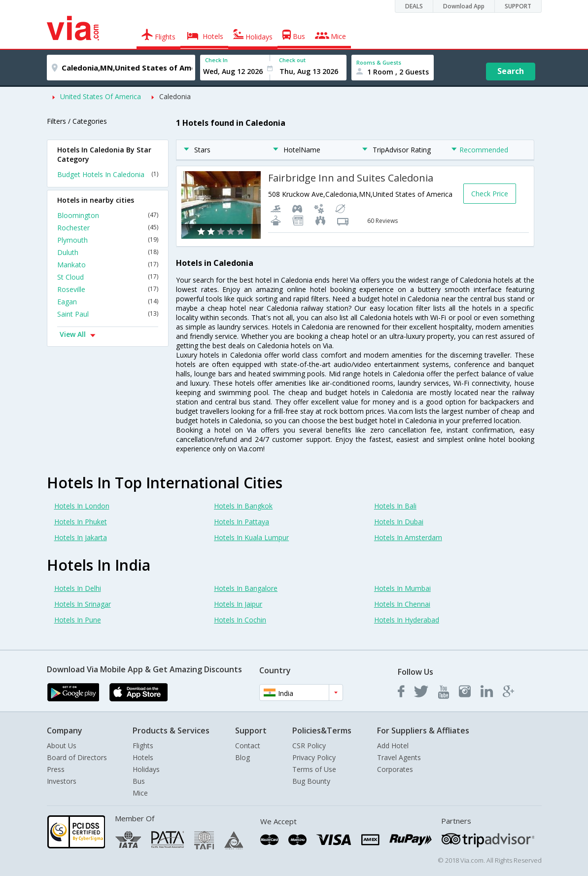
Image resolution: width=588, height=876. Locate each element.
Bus (139, 781)
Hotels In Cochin (240, 620)
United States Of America (101, 96)
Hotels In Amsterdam (408, 537)
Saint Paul (108, 314)
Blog (242, 757)
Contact (248, 746)
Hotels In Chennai (402, 604)
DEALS (414, 6)
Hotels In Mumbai (402, 588)
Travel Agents (399, 757)
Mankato (108, 265)
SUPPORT (518, 6)
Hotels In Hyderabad (407, 620)
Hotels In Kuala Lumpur (251, 537)
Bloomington (108, 215)
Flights (143, 746)
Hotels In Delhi (78, 588)
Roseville (108, 289)
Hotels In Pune (78, 620)
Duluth (108, 252)
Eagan (108, 302)
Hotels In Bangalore (246, 588)
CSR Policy (309, 746)
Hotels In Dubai (399, 522)
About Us (62, 746)
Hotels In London (82, 506)
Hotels (143, 757)
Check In (216, 60)
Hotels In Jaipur (238, 604)
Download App (464, 6)
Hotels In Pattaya (242, 522)
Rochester (108, 228)
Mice (140, 793)
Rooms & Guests (379, 62)
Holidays (146, 769)
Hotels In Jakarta (81, 537)
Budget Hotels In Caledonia (108, 174)
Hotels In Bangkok (243, 506)
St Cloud (108, 277)
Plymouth (108, 240)
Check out (292, 60)
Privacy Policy (314, 757)
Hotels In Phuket (81, 522)
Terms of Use (314, 769)
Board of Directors (77, 757)
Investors (62, 781)
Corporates (395, 769)
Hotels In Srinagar (83, 604)
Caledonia (175, 96)
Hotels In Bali (395, 506)
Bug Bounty (311, 781)
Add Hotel (393, 746)
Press (56, 769)
